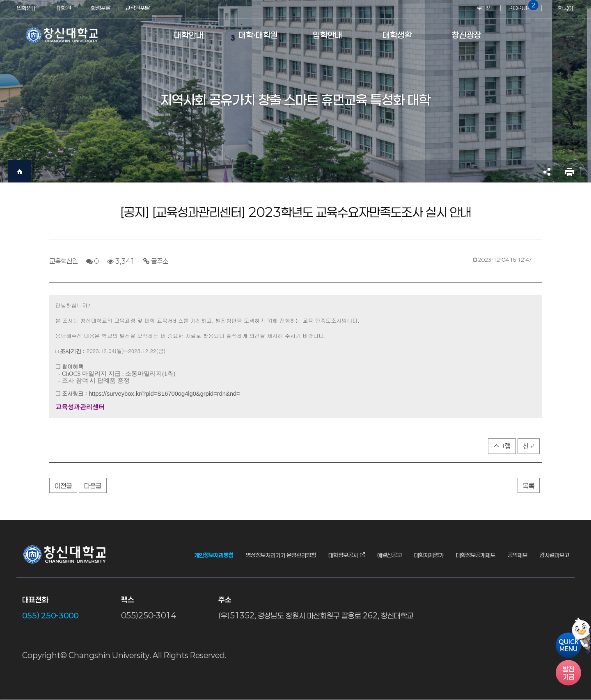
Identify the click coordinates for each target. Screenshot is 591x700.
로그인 (484, 8)
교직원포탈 (137, 8)
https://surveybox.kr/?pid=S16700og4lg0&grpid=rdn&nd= (164, 394)
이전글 (63, 486)
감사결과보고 (554, 555)
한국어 (566, 8)
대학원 (64, 8)
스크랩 (502, 446)
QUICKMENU (569, 645)
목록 (529, 486)
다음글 (93, 486)
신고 (529, 446)
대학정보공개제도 (476, 555)
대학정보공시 (343, 555)
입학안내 (27, 8)
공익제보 (518, 555)
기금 (568, 673)
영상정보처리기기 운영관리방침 (281, 555)
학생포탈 (101, 8)
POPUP (522, 6)
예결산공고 (389, 555)
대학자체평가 (429, 555)
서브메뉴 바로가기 (0, 0)
